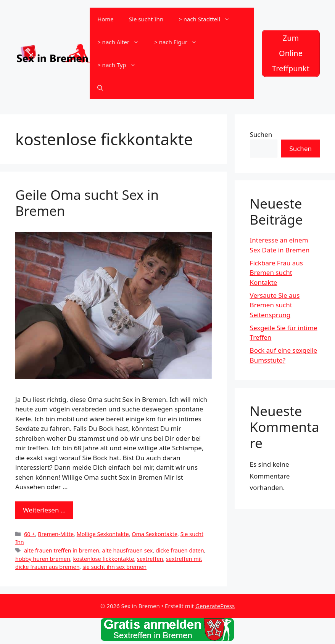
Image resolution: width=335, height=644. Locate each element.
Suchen (261, 134)
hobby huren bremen (43, 559)
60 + (30, 534)
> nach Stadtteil (208, 19)
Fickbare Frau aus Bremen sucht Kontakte (276, 273)
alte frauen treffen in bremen (62, 550)
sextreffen (150, 559)
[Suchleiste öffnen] (100, 88)
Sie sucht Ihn (146, 19)
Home (105, 19)
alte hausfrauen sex (128, 550)
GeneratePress (215, 606)
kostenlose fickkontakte (103, 559)
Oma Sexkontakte (155, 534)
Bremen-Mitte (56, 534)
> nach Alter (122, 42)
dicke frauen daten (180, 550)
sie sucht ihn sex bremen (114, 567)
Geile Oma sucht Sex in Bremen (87, 203)
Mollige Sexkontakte (103, 534)
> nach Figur (179, 42)
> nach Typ (120, 65)
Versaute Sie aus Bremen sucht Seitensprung (275, 305)
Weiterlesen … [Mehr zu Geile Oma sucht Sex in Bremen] (44, 510)
